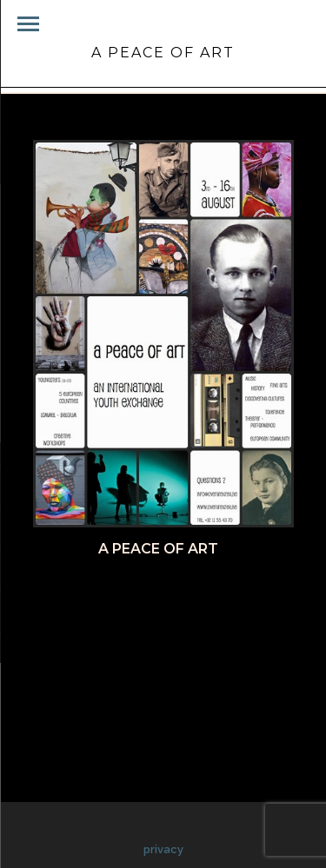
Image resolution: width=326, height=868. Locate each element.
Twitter (156, 593)
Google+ (158, 613)
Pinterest (233, 593)
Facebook (82, 593)
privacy (163, 849)
